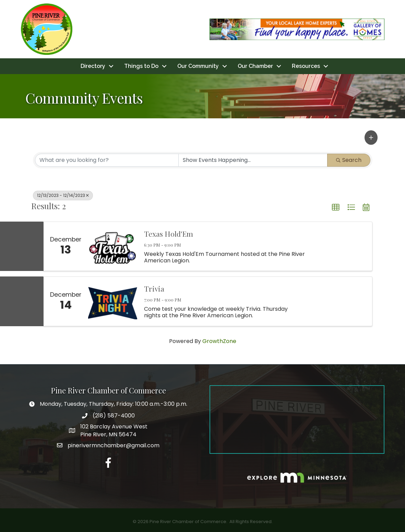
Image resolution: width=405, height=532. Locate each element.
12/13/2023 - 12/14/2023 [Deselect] (63, 195)
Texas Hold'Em (169, 234)
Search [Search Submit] (349, 160)
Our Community (198, 66)
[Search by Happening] (253, 160)
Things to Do (141, 66)
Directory (93, 66)
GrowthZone (219, 341)
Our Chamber (255, 66)
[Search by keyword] (107, 160)
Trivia (154, 288)
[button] (371, 138)
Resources (306, 66)
